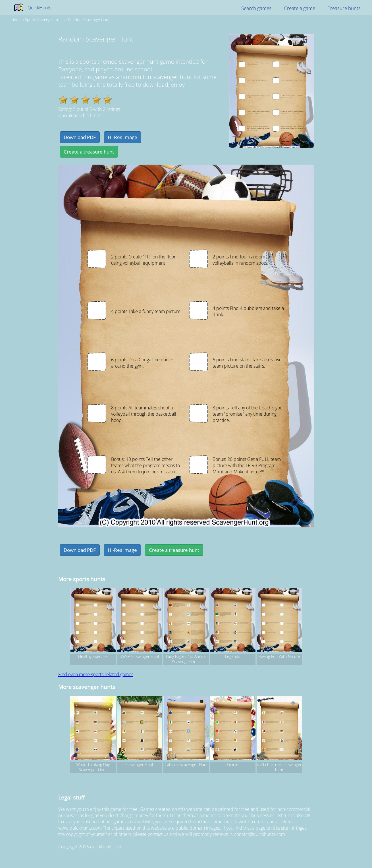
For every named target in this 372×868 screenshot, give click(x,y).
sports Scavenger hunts (45, 20)
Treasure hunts (344, 8)
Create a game (300, 8)
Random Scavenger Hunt (89, 20)
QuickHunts (39, 8)
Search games (256, 8)
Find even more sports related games (96, 674)
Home (16, 20)
